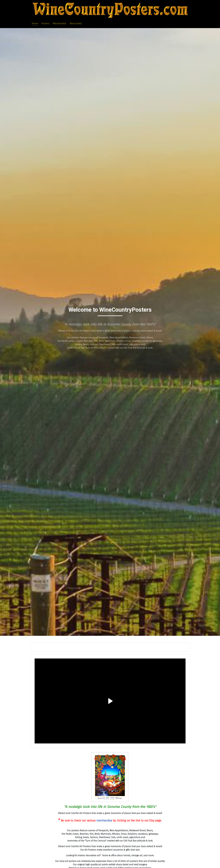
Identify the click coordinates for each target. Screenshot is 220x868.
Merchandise (60, 23)
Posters (45, 23)
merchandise (104, 820)
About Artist (76, 23)
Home (35, 23)
